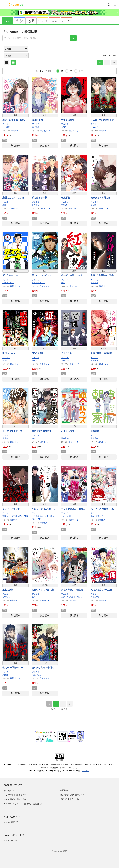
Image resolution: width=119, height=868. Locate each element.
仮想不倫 (66, 198)
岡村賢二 (6, 361)
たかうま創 (66, 516)
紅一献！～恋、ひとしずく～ (73, 276)
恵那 (4, 205)
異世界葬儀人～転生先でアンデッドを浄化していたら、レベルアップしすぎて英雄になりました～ (73, 590)
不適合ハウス (68, 431)
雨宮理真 (36, 127)
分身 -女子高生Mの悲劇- (102, 275)
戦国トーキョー (10, 353)
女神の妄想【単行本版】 (103, 353)
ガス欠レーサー (10, 275)
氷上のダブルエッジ (12, 431)
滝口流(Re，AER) (74, 597)
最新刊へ (16, 131)
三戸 (63, 597)
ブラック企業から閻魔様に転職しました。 (73, 509)
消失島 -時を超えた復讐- (103, 120)
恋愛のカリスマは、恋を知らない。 (14, 198)
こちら (86, 771)
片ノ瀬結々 (7, 127)
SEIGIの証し (38, 353)
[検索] (73, 38)
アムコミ (6, 124)
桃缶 (63, 283)
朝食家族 (95, 431)
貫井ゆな (36, 205)
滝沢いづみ (37, 675)
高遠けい (36, 438)
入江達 (5, 675)
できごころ (67, 353)
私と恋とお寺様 (40, 198)
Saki (92, 516)
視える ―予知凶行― (13, 667)
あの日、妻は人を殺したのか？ (44, 509)
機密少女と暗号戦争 (42, 431)
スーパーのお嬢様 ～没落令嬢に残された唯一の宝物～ (103, 509)
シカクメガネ (8, 283)
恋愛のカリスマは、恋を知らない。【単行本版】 (44, 590)
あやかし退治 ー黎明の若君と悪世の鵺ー (44, 668)
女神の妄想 (37, 120)
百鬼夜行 (65, 127)
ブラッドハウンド (11, 509)
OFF (81, 71)
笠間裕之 (100, 516)
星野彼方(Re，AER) (20, 516)
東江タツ (6, 516)
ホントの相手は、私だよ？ (13, 120)
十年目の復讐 (68, 120)
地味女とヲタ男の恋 (100, 198)
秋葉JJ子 (94, 127)
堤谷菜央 (65, 438)
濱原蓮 (5, 438)
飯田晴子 (94, 205)
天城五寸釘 (95, 597)
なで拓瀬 (6, 597)
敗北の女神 (8, 590)
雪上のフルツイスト (42, 275)
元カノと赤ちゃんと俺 (101, 590)
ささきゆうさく (38, 283)
